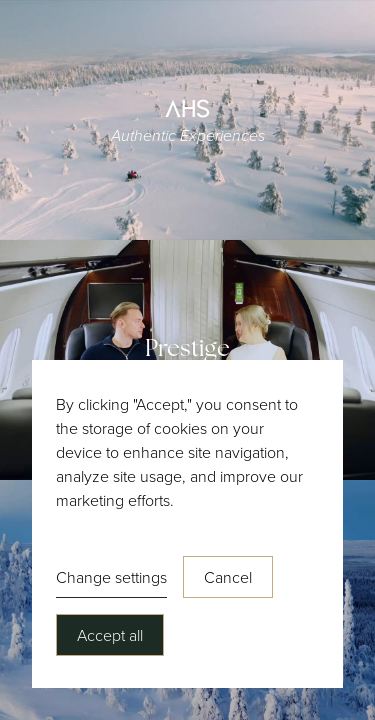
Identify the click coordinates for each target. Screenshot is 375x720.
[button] (111, 577)
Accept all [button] (110, 635)
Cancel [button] (228, 577)
